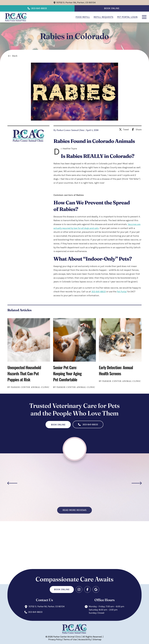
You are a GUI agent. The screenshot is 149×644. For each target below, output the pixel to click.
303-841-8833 (99, 292)
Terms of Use (70, 639)
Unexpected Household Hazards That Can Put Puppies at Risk (24, 373)
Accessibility (85, 639)
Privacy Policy (55, 639)
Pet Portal (122, 292)
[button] (144, 17)
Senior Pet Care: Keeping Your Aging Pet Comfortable (67, 373)
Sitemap (97, 639)
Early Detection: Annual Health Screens (116, 370)
